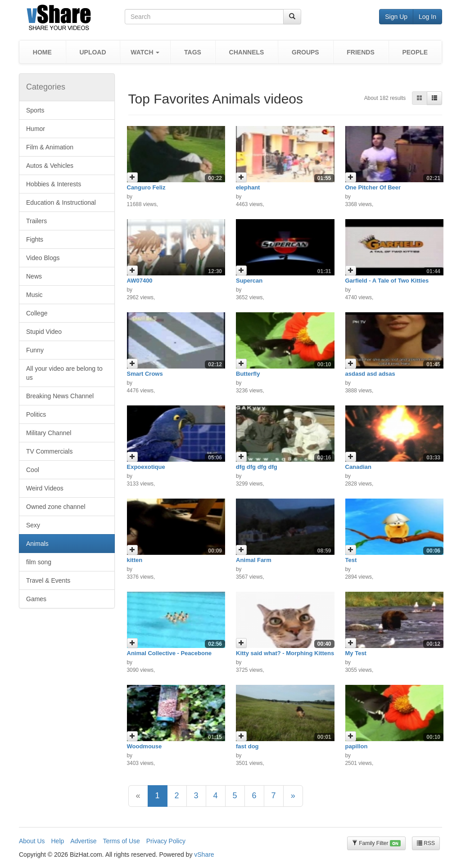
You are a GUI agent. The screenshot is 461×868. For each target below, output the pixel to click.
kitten (135, 560)
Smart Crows (145, 374)
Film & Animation (50, 147)
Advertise (83, 841)
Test (351, 560)
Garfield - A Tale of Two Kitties (387, 281)
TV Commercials (49, 451)
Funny (35, 350)
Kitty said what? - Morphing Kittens (285, 653)
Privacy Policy (166, 841)
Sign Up (396, 17)
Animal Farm (254, 560)
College (37, 313)
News (34, 276)
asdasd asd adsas (370, 374)
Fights (35, 239)
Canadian (359, 467)
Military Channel (49, 433)
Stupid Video (44, 332)
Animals (37, 544)
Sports (35, 110)
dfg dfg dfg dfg (257, 467)
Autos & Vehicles (50, 166)
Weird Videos (45, 488)
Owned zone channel (56, 507)
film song (39, 562)
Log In (427, 17)
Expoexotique (146, 467)
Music (34, 295)
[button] (145, 52)
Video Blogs (43, 258)
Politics (36, 414)
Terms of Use (121, 841)
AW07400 (140, 281)
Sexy (33, 525)
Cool (33, 470)
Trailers (36, 221)
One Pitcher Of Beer (373, 187)
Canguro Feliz (146, 187)
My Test (356, 653)
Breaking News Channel (60, 396)
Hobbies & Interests (54, 184)
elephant (248, 187)
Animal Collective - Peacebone (169, 653)
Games (36, 599)
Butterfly (248, 374)
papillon (357, 746)
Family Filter (376, 843)
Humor (36, 129)
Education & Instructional (61, 202)
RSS (426, 843)
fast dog (247, 746)
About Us (32, 841)
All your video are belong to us (64, 373)
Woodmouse (145, 746)
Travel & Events (48, 580)
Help (57, 841)
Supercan (249, 281)
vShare (204, 855)
